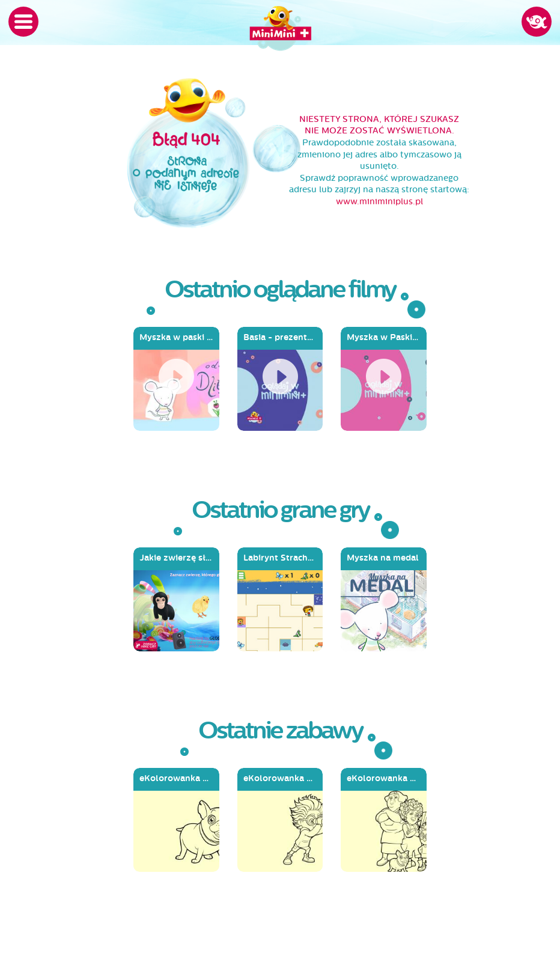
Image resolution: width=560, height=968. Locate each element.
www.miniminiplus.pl (379, 202)
